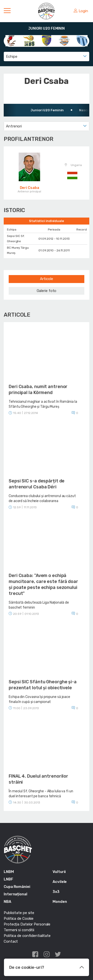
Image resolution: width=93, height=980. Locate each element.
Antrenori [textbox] (14, 126)
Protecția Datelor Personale (27, 924)
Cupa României (17, 887)
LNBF (8, 879)
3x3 (56, 892)
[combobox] (46, 57)
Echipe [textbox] (12, 57)
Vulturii (59, 872)
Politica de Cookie (19, 919)
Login (81, 11)
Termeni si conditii (19, 930)
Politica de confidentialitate (27, 936)
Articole (46, 279)
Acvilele (60, 882)
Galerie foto (47, 291)
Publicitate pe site (19, 913)
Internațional (15, 894)
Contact (11, 941)
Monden (60, 902)
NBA (7, 902)
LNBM (9, 872)
